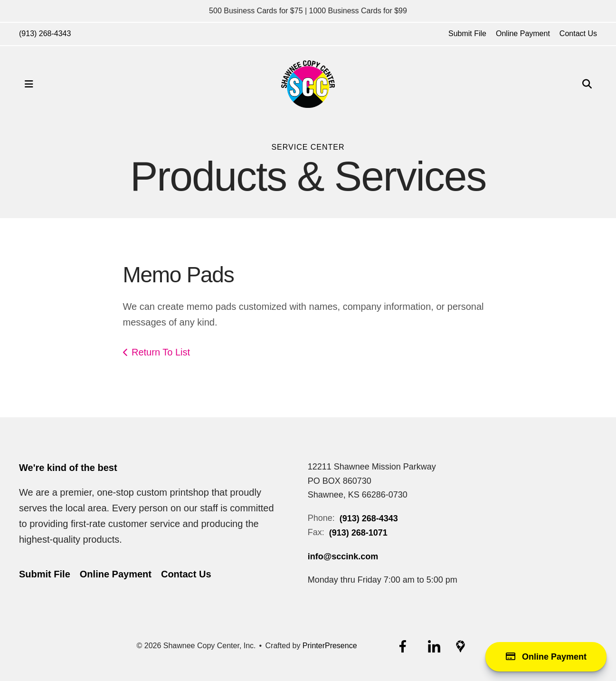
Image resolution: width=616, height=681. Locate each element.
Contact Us (578, 34)
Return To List (161, 352)
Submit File (467, 34)
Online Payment (523, 34)
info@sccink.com (343, 556)
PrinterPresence (330, 646)
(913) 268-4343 (45, 34)
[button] (29, 84)
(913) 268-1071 (358, 533)
